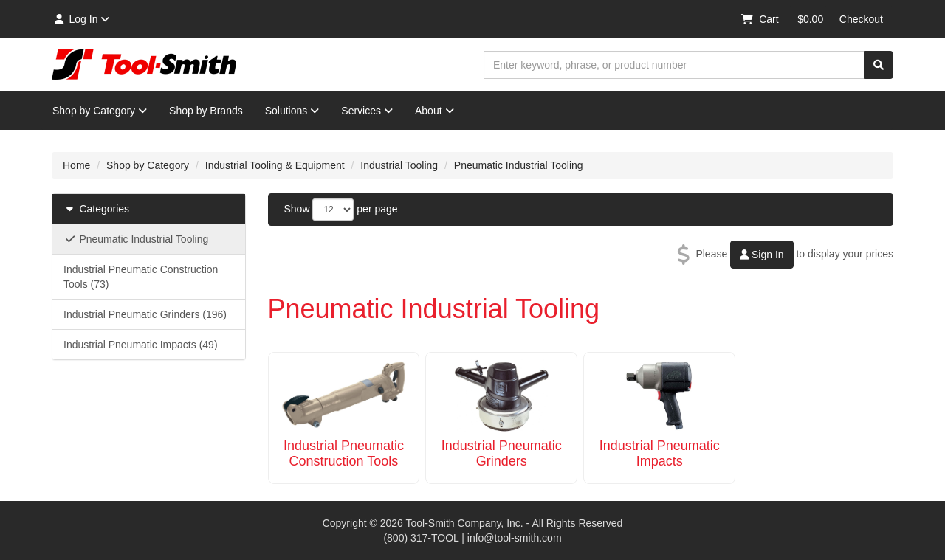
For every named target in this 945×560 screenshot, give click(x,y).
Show (297, 209)
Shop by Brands (206, 111)
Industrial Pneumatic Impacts (660, 453)
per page (377, 209)
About (434, 111)
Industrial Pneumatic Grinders (502, 453)
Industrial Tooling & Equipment (275, 165)
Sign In (762, 255)
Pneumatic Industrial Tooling (519, 165)
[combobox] (674, 65)
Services (367, 111)
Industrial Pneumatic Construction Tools (344, 453)
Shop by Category (100, 111)
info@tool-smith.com (515, 538)
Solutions (292, 111)
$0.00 (810, 19)
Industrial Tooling (399, 165)
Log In (81, 19)
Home (76, 165)
